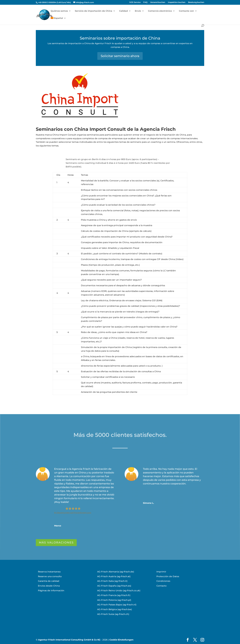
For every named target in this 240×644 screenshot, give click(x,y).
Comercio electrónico (160, 11)
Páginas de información (51, 590)
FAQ (145, 2)
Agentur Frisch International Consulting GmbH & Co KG (69, 640)
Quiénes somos (59, 11)
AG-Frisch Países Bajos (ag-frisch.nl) (117, 605)
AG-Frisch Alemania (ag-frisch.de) (116, 572)
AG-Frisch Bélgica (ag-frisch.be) (115, 609)
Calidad (124, 11)
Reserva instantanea (49, 572)
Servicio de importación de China (94, 11)
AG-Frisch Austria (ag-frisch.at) (114, 576)
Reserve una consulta (50, 576)
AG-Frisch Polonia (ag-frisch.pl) (114, 600)
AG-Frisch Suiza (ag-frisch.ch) (113, 614)
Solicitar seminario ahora (120, 56)
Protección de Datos (168, 576)
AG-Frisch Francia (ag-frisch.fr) (114, 595)
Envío (138, 11)
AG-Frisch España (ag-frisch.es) (114, 586)
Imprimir (161, 572)
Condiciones (163, 581)
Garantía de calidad (49, 581)
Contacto (161, 586)
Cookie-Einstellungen (121, 640)
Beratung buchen (196, 2)
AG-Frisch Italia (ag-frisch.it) (112, 581)
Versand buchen (158, 2)
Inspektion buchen (177, 2)
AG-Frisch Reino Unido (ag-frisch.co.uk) (119, 590)
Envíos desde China (49, 586)
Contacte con (186, 11)
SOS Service (135, 2)
